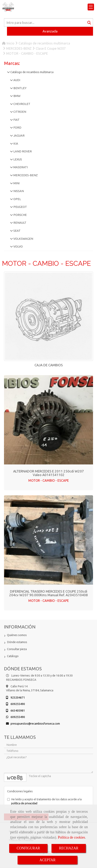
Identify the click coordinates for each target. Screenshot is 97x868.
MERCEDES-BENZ (25, 175)
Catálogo (13, 656)
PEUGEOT (20, 207)
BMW (17, 96)
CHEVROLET (22, 104)
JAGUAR (19, 136)
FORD (17, 128)
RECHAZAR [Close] (69, 848)
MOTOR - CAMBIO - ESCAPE (49, 480)
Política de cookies (71, 837)
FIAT (16, 120)
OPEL (17, 199)
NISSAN (18, 191)
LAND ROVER (22, 151)
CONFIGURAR (28, 848)
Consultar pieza (17, 649)
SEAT (17, 231)
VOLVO (18, 247)
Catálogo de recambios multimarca (32, 72)
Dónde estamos (17, 642)
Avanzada (50, 31)
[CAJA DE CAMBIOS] (48, 316)
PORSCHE (20, 215)
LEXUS (17, 159)
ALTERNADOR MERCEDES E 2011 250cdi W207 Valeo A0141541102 (48, 473)
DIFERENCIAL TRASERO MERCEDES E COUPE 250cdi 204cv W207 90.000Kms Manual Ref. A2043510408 (48, 593)
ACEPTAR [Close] (48, 860)
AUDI (16, 80)
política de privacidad (24, 803)
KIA (15, 144)
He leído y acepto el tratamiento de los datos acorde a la (44, 801)
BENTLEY (20, 88)
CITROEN (19, 112)
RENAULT (20, 223)
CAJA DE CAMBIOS (49, 365)
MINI (16, 183)
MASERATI (20, 167)
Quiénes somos (17, 635)
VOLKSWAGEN (23, 239)
